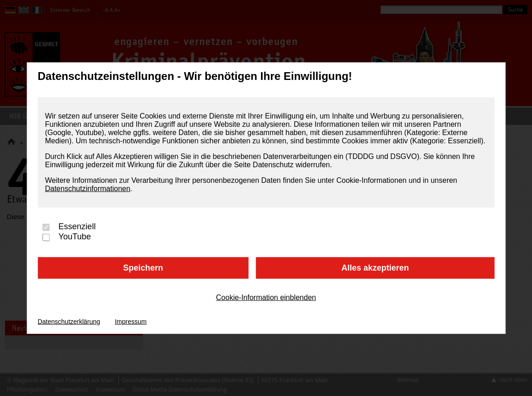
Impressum (131, 321)
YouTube (75, 237)
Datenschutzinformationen (88, 189)
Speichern (143, 268)
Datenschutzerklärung (69, 321)
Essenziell (77, 227)
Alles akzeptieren (375, 268)
